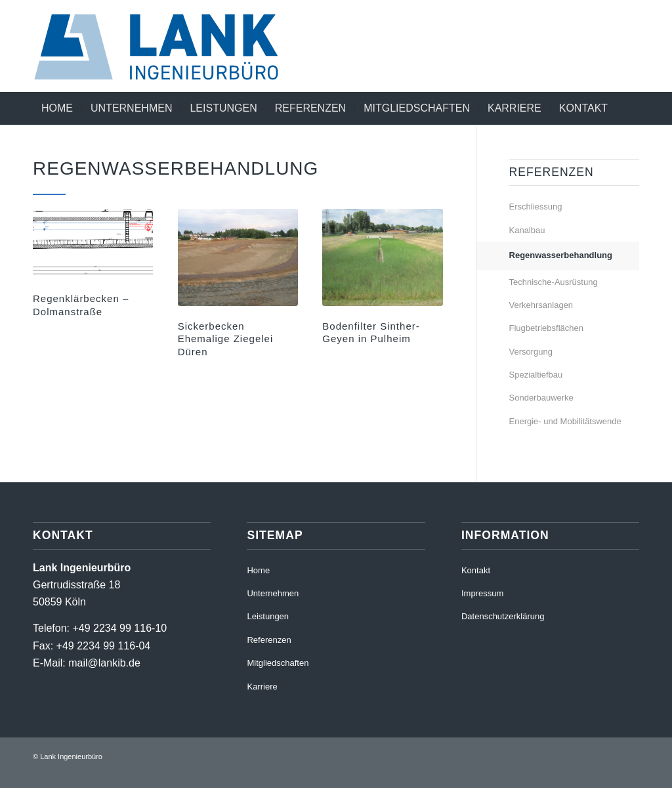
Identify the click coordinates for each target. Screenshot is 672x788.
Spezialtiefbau (536, 375)
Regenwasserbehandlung (561, 255)
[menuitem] (57, 108)
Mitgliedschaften (278, 663)
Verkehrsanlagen (541, 305)
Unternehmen (273, 593)
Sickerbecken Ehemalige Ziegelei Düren (226, 339)
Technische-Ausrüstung (554, 282)
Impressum (482, 593)
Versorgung (531, 352)
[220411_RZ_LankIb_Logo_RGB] (170, 46)
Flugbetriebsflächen (546, 328)
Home (258, 570)
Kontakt (476, 570)
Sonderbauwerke (541, 398)
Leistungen (268, 616)
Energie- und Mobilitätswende (565, 421)
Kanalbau (527, 230)
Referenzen (269, 640)
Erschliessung (536, 207)
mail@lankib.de (104, 663)
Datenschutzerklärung (503, 616)
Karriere (262, 687)
